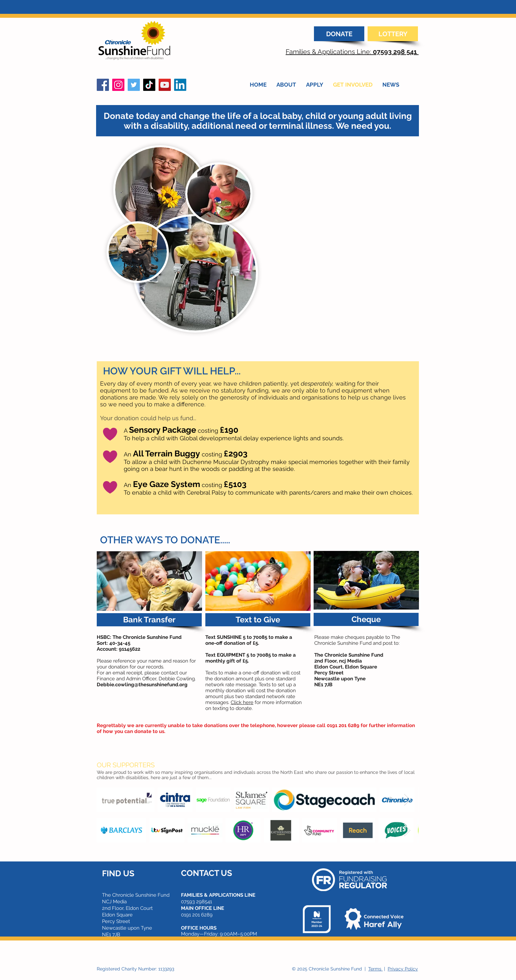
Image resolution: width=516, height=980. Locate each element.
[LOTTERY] (393, 34)
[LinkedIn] (180, 85)
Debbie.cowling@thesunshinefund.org (142, 685)
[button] (149, 620)
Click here (242, 702)
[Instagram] (118, 85)
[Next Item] (407, 800)
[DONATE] (339, 34)
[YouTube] (165, 85)
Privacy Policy (403, 969)
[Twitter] (134, 85)
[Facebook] (103, 85)
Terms (375, 969)
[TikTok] (149, 85)
